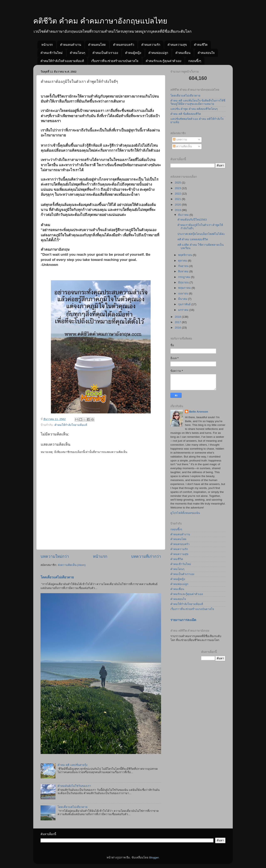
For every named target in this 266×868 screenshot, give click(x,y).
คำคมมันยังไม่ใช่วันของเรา (74, 786)
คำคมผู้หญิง (133, 53)
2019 (178, 210)
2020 (178, 205)
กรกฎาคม (185, 277)
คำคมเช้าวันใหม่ (52, 53)
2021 (178, 199)
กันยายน (184, 266)
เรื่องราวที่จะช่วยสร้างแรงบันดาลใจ (115, 61)
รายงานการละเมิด (183, 620)
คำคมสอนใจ (206, 53)
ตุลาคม (183, 261)
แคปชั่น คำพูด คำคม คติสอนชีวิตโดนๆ (194, 109)
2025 (178, 183)
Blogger (154, 857)
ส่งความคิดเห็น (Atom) (72, 565)
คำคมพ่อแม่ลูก (158, 53)
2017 (178, 322)
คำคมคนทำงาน (71, 45)
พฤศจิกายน (185, 255)
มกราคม (184, 310)
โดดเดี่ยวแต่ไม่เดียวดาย (57, 577)
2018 (178, 317)
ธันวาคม (184, 215)
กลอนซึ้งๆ (195, 61)
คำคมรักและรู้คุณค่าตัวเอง (163, 61)
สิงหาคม (184, 271)
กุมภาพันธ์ (185, 304)
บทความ (180, 139)
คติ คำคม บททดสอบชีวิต (193, 239)
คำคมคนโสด (97, 45)
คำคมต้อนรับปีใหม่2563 (192, 220)
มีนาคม (183, 299)
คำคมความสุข (177, 45)
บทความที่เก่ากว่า (146, 556)
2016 (178, 328)
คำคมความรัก (151, 45)
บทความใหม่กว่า (55, 556)
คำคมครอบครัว (124, 45)
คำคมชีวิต (201, 45)
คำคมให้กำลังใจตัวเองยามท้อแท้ (62, 61)
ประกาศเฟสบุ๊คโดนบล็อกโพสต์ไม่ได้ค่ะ (201, 234)
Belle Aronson (199, 412)
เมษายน (183, 293)
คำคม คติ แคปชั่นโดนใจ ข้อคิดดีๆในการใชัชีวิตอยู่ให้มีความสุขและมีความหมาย (198, 102)
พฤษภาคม (185, 288)
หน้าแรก (47, 45)
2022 (178, 194)
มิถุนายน (184, 282)
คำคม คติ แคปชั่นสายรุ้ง (73, 765)
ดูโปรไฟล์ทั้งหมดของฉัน (185, 513)
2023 (178, 188)
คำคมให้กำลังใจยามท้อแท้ (71, 425)
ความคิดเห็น (182, 146)
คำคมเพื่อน (183, 53)
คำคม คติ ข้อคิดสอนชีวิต (186, 114)
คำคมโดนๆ (78, 53)
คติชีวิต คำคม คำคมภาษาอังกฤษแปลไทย (100, 21)
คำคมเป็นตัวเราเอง (105, 53)
